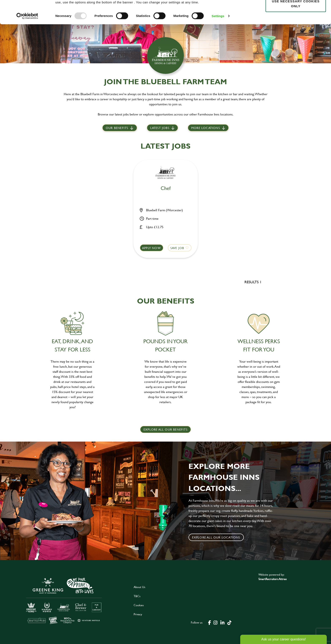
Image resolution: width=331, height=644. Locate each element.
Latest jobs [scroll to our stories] (160, 128)
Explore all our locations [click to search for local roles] (216, 537)
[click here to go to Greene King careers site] (64, 600)
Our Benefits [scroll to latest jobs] (117, 128)
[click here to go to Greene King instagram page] (216, 622)
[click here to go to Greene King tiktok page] (229, 622)
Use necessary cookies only (296, 27)
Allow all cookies (296, 11)
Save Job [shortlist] (177, 248)
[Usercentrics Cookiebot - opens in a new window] (27, 39)
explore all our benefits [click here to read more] (165, 429)
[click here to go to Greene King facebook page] (210, 622)
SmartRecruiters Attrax (273, 579)
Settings (218, 39)
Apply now (151, 248)
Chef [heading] (166, 188)
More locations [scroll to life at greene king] (206, 128)
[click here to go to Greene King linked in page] (222, 622)
